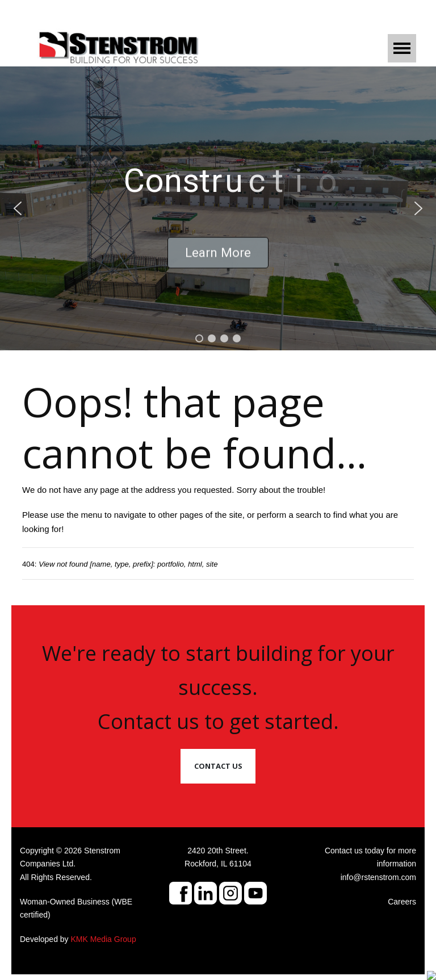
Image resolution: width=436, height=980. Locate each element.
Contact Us (218, 766)
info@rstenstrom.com (378, 877)
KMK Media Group (104, 939)
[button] (18, 208)
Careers (402, 902)
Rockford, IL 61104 (218, 864)
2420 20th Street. (218, 851)
